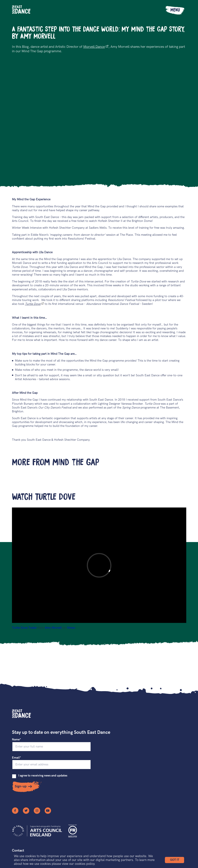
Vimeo (71, 628)
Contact (18, 851)
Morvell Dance (96, 47)
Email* (16, 758)
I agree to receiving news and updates (43, 776)
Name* (16, 739)
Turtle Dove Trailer (24, 628)
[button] (175, 860)
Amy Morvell (53, 628)
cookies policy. (85, 864)
